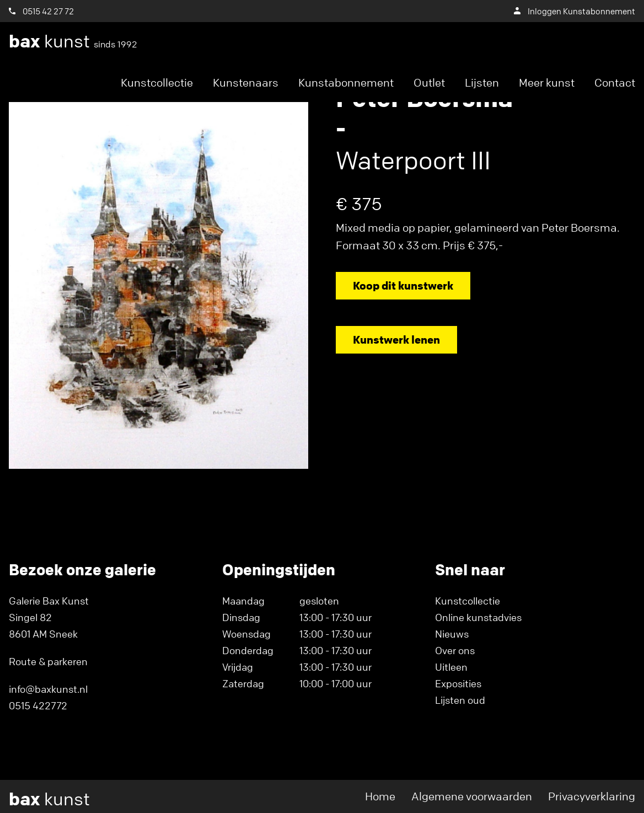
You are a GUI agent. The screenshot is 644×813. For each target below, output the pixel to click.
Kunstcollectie (157, 82)
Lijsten (482, 82)
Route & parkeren (48, 661)
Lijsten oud (460, 700)
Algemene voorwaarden (472, 796)
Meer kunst (547, 82)
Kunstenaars (246, 82)
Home (380, 796)
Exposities (458, 683)
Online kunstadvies (478, 617)
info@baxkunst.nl (48, 689)
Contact (615, 82)
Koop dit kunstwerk (403, 285)
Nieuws (452, 634)
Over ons (455, 650)
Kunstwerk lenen (396, 339)
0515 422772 (38, 705)
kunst (73, 41)
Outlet (429, 82)
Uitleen (451, 667)
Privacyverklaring (592, 796)
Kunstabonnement (346, 82)
